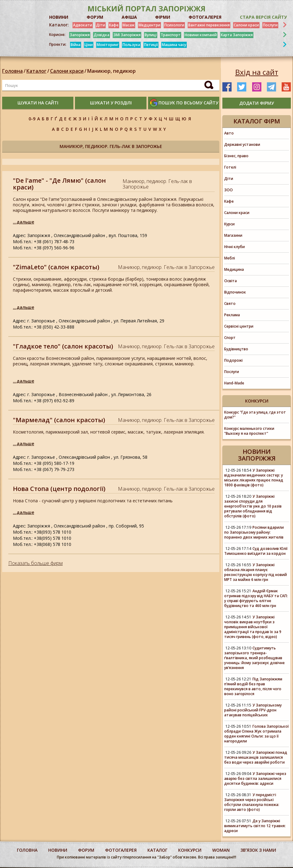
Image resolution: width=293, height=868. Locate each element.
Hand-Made (234, 383)
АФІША (129, 17)
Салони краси (246, 25)
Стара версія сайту (263, 17)
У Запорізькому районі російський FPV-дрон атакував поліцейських (253, 710)
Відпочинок (235, 292)
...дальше (23, 222)
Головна (12, 71)
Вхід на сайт (257, 72)
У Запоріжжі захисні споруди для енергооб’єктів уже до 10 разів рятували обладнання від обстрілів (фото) (253, 506)
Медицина (234, 269)
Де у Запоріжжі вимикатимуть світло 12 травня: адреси (255, 826)
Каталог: (59, 25)
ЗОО (229, 190)
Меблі (230, 258)
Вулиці (151, 35)
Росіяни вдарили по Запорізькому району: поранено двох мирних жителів (254, 532)
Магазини (233, 235)
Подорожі (233, 360)
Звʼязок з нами (258, 850)
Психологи (174, 25)
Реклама (232, 315)
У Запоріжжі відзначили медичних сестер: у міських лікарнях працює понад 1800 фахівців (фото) (254, 478)
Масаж (129, 25)
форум (86, 850)
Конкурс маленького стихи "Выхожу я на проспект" (249, 431)
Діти (101, 25)
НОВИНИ (59, 17)
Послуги (270, 25)
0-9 (32, 119)
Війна (76, 45)
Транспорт (171, 35)
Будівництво (236, 349)
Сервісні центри (239, 326)
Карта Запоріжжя (237, 35)
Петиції (151, 45)
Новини (58, 850)
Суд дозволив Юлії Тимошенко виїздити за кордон (256, 551)
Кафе (114, 25)
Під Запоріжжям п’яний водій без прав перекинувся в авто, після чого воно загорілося (253, 686)
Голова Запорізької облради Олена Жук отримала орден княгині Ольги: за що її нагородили (256, 734)
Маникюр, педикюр (111, 71)
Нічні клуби (234, 247)
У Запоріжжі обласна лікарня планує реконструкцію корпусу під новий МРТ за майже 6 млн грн (256, 572)
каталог (157, 850)
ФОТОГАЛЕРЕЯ (205, 17)
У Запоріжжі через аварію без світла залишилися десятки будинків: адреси (255, 778)
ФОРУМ (95, 17)
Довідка (102, 35)
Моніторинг (108, 45)
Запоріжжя (80, 35)
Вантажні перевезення (209, 25)
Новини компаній (201, 35)
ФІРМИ (163, 17)
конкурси (190, 850)
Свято (230, 304)
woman (221, 850)
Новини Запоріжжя (257, 455)
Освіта (230, 281)
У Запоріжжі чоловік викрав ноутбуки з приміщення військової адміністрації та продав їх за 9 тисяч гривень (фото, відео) (253, 627)
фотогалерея (121, 850)
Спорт (230, 338)
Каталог (36, 71)
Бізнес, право (236, 156)
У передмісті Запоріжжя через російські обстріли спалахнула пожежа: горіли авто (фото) (252, 802)
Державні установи (242, 144)
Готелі (230, 167)
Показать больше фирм (35, 563)
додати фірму (257, 103)
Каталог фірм (257, 121)
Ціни (89, 45)
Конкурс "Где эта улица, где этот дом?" (255, 415)
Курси (229, 224)
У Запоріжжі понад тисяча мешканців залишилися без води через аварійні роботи (256, 757)
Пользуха (131, 45)
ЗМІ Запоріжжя (127, 35)
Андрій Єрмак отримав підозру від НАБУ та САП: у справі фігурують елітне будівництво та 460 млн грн (256, 598)
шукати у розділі (111, 103)
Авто (229, 133)
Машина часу (174, 45)
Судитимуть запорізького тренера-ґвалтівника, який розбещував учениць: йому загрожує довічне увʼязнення (254, 658)
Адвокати (83, 25)
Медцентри (149, 25)
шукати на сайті (38, 103)
